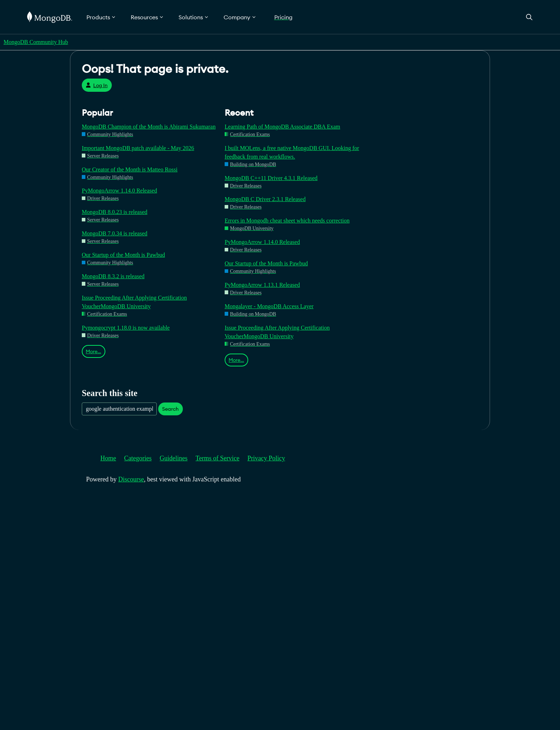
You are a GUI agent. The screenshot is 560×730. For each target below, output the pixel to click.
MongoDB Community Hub (36, 42)
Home (108, 458)
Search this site (110, 393)
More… (93, 351)
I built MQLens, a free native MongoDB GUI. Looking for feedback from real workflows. (292, 152)
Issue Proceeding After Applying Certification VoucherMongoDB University (134, 302)
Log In (97, 85)
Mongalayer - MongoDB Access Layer (269, 306)
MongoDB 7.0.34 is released (115, 233)
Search (170, 409)
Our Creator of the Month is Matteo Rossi (130, 169)
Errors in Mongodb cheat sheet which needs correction (287, 221)
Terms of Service (218, 458)
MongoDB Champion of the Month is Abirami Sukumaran (149, 127)
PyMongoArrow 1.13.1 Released (262, 285)
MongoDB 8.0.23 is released (115, 212)
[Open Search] (529, 17)
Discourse (131, 479)
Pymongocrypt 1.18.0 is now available (126, 328)
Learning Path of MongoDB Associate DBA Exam (282, 127)
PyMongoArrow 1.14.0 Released (119, 191)
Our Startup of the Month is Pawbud (123, 255)
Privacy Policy (266, 458)
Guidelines (174, 458)
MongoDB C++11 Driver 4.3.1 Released (271, 178)
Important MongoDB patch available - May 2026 (138, 148)
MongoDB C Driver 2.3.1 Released (265, 199)
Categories (138, 458)
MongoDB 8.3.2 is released (113, 276)
